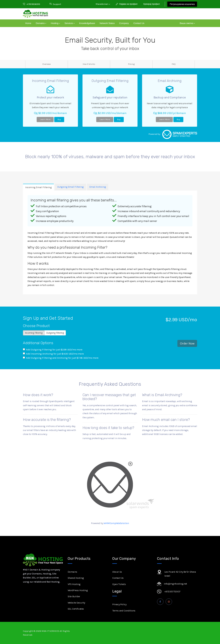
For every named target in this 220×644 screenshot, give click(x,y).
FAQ (174, 64)
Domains (41, 23)
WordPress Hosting (78, 590)
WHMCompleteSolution (116, 523)
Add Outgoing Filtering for (53, 350)
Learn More (45, 119)
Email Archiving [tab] (98, 187)
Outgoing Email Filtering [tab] (70, 187)
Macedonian (103, 4)
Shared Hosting (76, 578)
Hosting (55, 23)
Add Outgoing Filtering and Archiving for (61, 358)
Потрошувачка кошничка (182, 4)
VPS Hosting (74, 584)
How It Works (89, 64)
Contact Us (139, 23)
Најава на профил (127, 4)
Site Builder (74, 596)
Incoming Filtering (34, 333)
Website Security (76, 603)
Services (70, 23)
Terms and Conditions (124, 611)
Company (124, 23)
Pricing (131, 64)
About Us (117, 572)
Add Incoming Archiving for (53, 354)
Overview (46, 64)
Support (55, 4)
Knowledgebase (87, 23)
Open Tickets (119, 584)
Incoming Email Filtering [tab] (38, 187)
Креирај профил (152, 4)
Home (28, 23)
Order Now (187, 343)
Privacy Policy (119, 604)
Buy (59, 119)
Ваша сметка (187, 23)
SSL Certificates (76, 609)
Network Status (107, 23)
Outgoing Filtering (55, 333)
